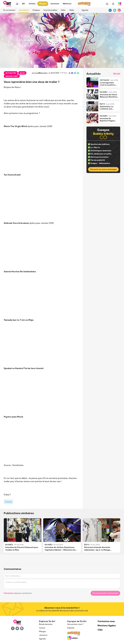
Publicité (71, 628)
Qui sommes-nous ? (75, 624)
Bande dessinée (46, 624)
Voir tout (117, 73)
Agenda (85, 10)
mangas (8, 502)
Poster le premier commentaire (105, 593)
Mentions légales (107, 626)
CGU (100, 630)
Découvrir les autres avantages (103, 169)
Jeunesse (43, 635)
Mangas (42, 631)
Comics (42, 628)
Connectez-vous (11, 593)
